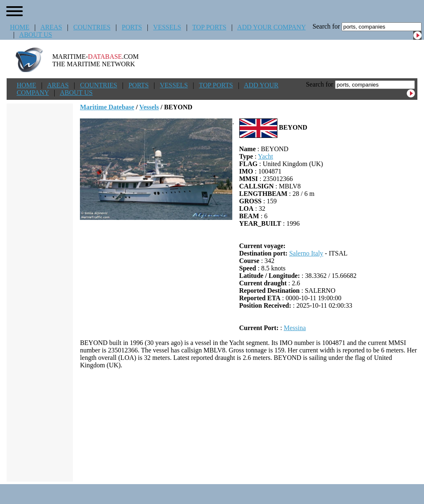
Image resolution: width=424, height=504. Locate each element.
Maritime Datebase (107, 107)
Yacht (266, 156)
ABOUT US (35, 35)
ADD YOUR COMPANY (271, 27)
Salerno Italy (306, 253)
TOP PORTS (209, 27)
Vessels (149, 107)
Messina (295, 328)
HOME (20, 27)
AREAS (51, 27)
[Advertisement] (249, 425)
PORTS (132, 27)
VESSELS (167, 27)
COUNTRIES (92, 27)
